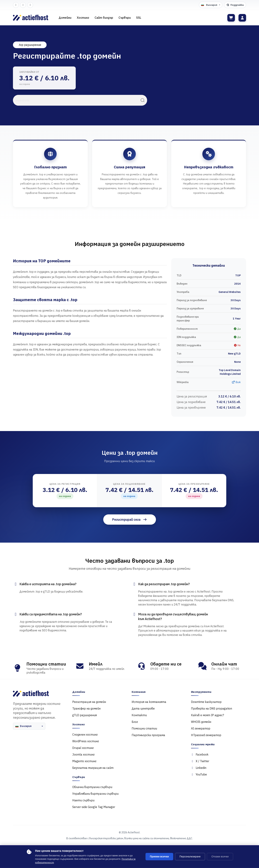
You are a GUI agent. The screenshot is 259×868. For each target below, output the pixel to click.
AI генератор (201, 728)
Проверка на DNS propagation (212, 708)
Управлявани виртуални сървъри (95, 794)
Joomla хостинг (83, 754)
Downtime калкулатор (206, 702)
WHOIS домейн (201, 722)
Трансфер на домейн (86, 708)
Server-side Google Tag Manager (94, 807)
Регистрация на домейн (89, 702)
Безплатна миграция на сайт (93, 768)
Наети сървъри (83, 800)
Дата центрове (143, 708)
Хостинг (83, 18)
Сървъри (125, 18)
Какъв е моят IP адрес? (207, 715)
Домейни (65, 18)
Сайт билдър (104, 18)
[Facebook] (16, 5)
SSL (139, 18)
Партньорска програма (148, 735)
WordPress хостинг (86, 741)
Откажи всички (220, 857)
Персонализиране (190, 857)
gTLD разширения (85, 715)
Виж (236, 382)
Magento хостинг (84, 761)
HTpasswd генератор (206, 735)
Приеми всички (159, 857)
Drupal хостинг (83, 748)
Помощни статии (144, 728)
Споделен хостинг (85, 735)
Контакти (139, 715)
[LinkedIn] (30, 5)
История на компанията (149, 702)
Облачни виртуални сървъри (92, 787)
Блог (135, 722)
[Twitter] (23, 5)
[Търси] (143, 100)
